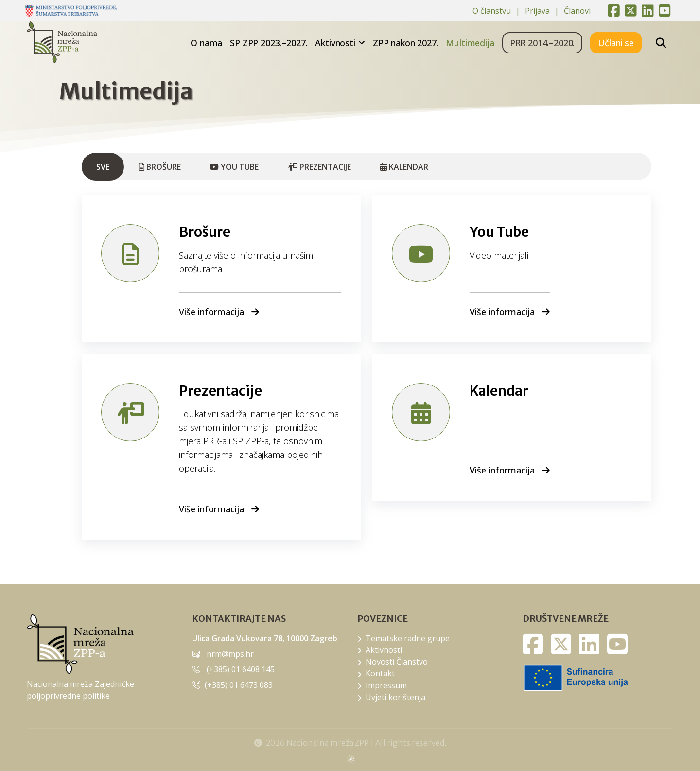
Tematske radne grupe (408, 638)
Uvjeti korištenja (395, 697)
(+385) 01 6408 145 (241, 669)
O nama (206, 43)
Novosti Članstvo (397, 662)
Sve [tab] (103, 167)
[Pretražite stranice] (661, 43)
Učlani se (616, 43)
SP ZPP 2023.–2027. (269, 43)
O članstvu (492, 11)
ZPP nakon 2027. (406, 43)
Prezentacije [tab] (319, 167)
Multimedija (470, 43)
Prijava (537, 11)
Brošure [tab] (160, 167)
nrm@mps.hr (230, 654)
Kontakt (380, 673)
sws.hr (350, 759)
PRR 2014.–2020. (542, 43)
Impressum (386, 685)
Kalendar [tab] (404, 167)
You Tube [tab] (234, 167)
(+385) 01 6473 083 (239, 685)
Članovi (577, 11)
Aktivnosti (335, 43)
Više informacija (219, 312)
